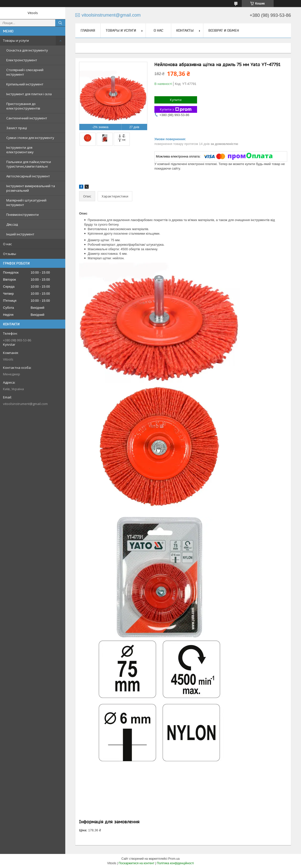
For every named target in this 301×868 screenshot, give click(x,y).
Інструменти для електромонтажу (20, 150)
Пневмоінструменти (22, 215)
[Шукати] (60, 23)
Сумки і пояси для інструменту (30, 138)
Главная (88, 30)
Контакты (185, 30)
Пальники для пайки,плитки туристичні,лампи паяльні (29, 164)
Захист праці (17, 128)
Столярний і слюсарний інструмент (25, 72)
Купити (176, 100)
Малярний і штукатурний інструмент (26, 202)
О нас (7, 244)
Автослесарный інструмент (28, 176)
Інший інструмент (20, 234)
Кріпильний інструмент (25, 84)
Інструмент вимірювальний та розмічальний (31, 188)
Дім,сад (12, 224)
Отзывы (10, 254)
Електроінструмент (22, 60)
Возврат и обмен (224, 30)
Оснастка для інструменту (27, 50)
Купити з (176, 109)
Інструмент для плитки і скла (29, 94)
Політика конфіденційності (175, 863)
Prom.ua (174, 859)
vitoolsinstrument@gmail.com (25, 404)
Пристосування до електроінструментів (23, 106)
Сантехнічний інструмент (27, 118)
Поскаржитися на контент (136, 863)
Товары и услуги (16, 40)
